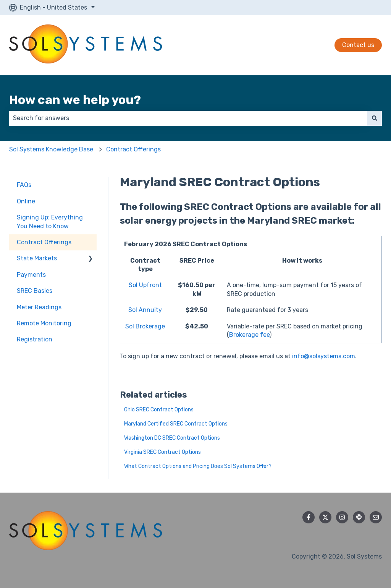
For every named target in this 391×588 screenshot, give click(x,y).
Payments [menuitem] (31, 275)
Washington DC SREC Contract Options (172, 438)
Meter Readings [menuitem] (39, 307)
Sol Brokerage (145, 326)
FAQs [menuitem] (24, 185)
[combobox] (188, 118)
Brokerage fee (249, 335)
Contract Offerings (133, 149)
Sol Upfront (145, 285)
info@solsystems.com (324, 356)
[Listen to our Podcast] (359, 517)
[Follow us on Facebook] (309, 517)
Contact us (358, 45)
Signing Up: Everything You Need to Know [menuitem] (50, 222)
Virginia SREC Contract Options (162, 452)
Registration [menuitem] (35, 339)
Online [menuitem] (26, 201)
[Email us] (376, 517)
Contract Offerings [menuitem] (44, 242)
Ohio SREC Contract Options (159, 410)
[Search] (375, 118)
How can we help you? (75, 100)
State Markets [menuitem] (37, 258)
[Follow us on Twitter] (325, 517)
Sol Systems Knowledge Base (51, 149)
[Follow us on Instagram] (342, 517)
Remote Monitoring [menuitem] (44, 323)
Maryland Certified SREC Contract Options (176, 424)
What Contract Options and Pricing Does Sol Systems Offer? (198, 466)
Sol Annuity (145, 310)
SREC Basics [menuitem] (35, 291)
